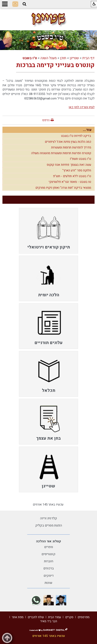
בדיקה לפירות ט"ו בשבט (76, 136)
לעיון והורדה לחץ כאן (82, 107)
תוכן (63, 58)
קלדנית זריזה (49, 518)
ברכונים (49, 568)
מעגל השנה (48, 58)
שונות (48, 583)
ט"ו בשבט (30, 58)
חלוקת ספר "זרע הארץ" (77, 170)
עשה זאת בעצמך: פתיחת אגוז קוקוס (69, 165)
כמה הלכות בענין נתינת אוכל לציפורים (68, 142)
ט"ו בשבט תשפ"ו (80, 159)
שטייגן (74, 58)
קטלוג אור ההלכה (48, 541)
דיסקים (49, 576)
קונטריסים (48, 554)
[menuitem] (48, 231)
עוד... (87, 130)
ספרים (49, 547)
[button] (24, 4)
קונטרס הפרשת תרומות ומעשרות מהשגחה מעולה (61, 153)
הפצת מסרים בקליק (49, 525)
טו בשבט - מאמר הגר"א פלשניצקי (70, 182)
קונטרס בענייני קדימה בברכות (55, 65)
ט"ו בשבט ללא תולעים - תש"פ (72, 176)
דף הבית (88, 58)
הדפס (46, 120)
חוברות (49, 561)
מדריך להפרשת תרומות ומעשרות (71, 147)
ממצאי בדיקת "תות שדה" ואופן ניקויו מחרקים (63, 188)
